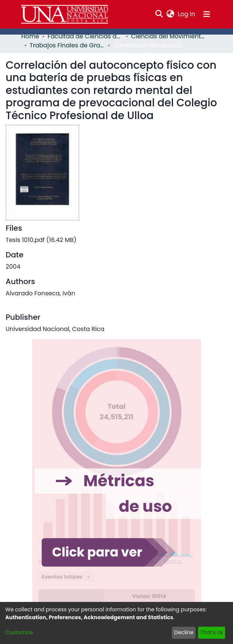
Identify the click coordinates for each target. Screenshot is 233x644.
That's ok (212, 632)
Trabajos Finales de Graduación (67, 45)
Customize (19, 632)
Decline (184, 632)
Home (30, 36)
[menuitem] (170, 14)
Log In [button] (187, 14)
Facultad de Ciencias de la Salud (85, 36)
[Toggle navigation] (207, 14)
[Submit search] (159, 14)
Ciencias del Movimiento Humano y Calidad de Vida (168, 36)
